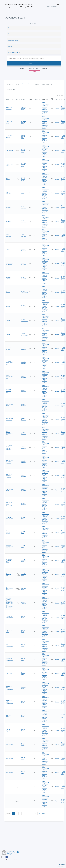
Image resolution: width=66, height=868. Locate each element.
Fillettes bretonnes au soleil (9, 433)
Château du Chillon (9, 278)
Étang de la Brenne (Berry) (9, 532)
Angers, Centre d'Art (63, 108)
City (56, 100)
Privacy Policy (61, 866)
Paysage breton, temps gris (10, 363)
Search (31, 63)
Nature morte (9, 744)
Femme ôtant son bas (10, 165)
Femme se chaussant (9, 108)
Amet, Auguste (24, 207)
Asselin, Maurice (24, 349)
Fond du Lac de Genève (9, 264)
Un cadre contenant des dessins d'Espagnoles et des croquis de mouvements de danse (10, 603)
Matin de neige (8, 716)
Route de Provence (9, 193)
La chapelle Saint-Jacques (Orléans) (9, 447)
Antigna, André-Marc (24, 292)
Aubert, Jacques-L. (24, 603)
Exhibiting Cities (11, 90)
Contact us (62, 864)
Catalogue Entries (27, 84)
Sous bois (9, 207)
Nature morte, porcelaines (10, 419)
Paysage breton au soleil (8, 391)
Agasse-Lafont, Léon (24, 108)
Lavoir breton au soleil (9, 349)
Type (16, 100)
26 (39, 813)
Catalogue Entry (13, 40)
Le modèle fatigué (9, 136)
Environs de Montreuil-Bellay (9, 561)
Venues (37, 84)
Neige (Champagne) (10, 645)
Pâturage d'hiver (8, 575)
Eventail (8, 292)
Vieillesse (9, 221)
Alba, (23, 193)
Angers (57, 108)
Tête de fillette (10, 151)
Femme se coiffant (9, 122)
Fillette (8, 179)
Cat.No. (36, 100)
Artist (10, 34)
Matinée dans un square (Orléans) (10, 462)
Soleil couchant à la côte (10, 377)
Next (44, 813)
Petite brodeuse (8, 235)
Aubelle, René (24, 518)
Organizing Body (13, 52)
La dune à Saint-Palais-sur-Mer (9, 546)
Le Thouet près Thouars (9, 518)
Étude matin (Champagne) (10, 617)
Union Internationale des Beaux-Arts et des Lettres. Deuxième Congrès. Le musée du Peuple (45, 108)
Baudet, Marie (23, 617)
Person (23, 100)
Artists (17, 84)
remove (34, 72)
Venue (10, 46)
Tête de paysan (8, 730)
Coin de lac (9, 674)
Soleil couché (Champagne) (10, 659)
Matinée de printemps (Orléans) (9, 476)
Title (7, 100)
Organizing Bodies (47, 84)
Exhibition (11, 28)
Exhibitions (10, 84)
